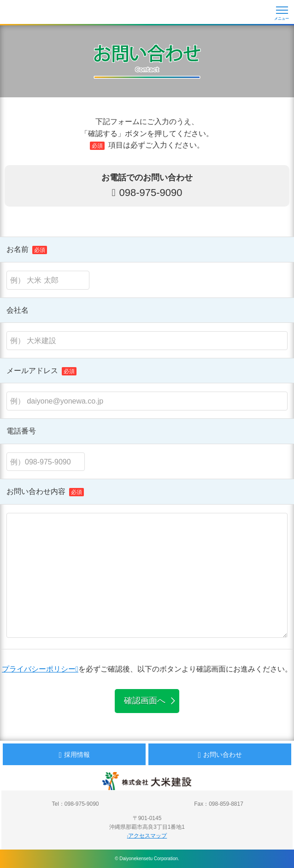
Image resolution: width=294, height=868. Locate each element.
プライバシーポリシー (40, 669)
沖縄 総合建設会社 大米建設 (39, 13)
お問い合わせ (220, 755)
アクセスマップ (147, 836)
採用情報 (74, 755)
